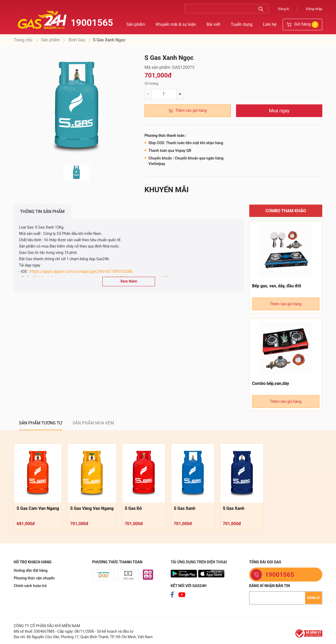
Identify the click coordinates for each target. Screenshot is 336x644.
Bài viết (213, 24)
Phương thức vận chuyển (34, 578)
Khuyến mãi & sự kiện (176, 24)
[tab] (42, 212)
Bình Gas (76, 40)
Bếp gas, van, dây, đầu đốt (277, 286)
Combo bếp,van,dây (271, 383)
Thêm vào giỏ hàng (191, 110)
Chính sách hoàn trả (30, 586)
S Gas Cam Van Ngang (38, 508)
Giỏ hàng (303, 25)
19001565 (92, 23)
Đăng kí (284, 9)
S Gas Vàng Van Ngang (92, 508)
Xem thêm (129, 281)
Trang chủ (23, 40)
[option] (76, 106)
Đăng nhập (314, 9)
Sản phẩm (136, 24)
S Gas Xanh (185, 508)
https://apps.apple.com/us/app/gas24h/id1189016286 (81, 271)
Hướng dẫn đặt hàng (31, 570)
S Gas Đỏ (133, 508)
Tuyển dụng (242, 24)
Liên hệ (270, 24)
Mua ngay (279, 111)
